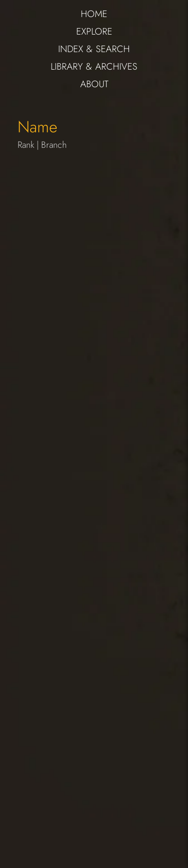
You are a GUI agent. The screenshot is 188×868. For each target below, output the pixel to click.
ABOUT (94, 84)
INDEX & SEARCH (94, 49)
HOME (94, 14)
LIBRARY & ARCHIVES (94, 66)
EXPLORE (94, 31)
